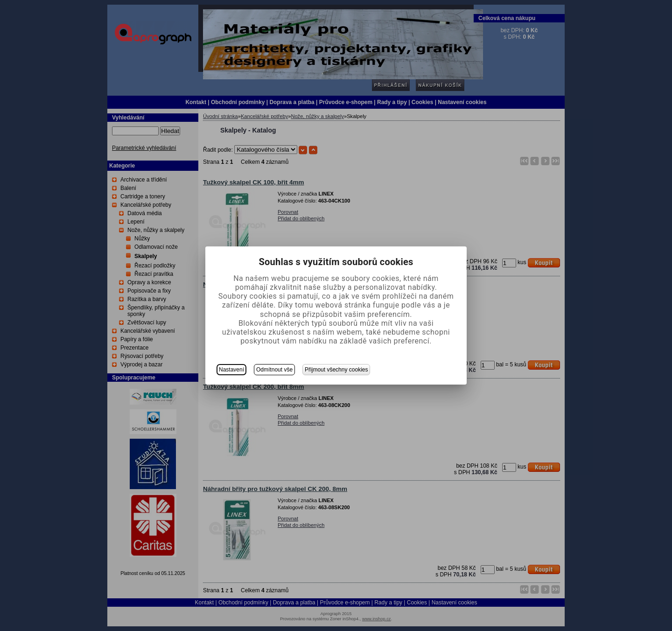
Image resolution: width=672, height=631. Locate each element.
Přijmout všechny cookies (336, 370)
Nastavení (231, 370)
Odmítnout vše (274, 370)
